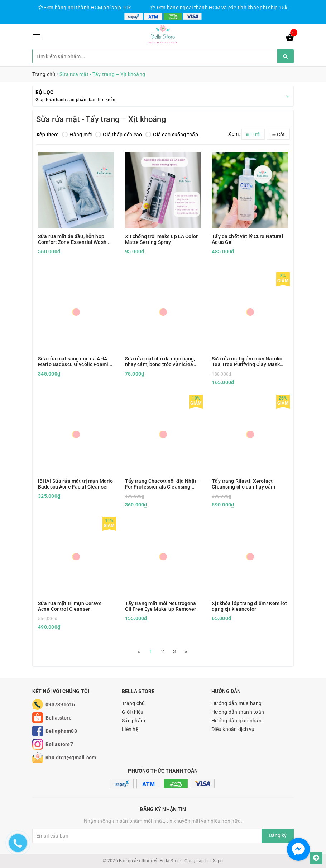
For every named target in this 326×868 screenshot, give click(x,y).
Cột (278, 135)
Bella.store (59, 718)
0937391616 (60, 704)
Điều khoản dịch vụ (233, 729)
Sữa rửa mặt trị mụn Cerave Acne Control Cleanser (70, 606)
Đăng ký (278, 835)
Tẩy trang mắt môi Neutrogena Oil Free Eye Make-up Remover (161, 606)
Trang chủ (133, 703)
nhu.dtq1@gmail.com (71, 758)
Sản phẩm (133, 721)
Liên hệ (130, 729)
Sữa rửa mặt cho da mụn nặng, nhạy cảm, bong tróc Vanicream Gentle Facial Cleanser (161, 362)
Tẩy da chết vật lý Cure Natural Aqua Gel (247, 239)
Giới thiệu (133, 712)
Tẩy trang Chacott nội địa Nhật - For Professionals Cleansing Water (162, 484)
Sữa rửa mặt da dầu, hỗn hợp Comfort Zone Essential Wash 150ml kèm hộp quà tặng (72, 239)
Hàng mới (77, 135)
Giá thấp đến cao (119, 135)
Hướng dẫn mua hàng (237, 703)
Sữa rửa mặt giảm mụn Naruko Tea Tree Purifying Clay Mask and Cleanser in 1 (247, 362)
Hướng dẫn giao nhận (236, 721)
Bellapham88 (61, 731)
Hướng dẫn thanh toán (238, 712)
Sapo (218, 861)
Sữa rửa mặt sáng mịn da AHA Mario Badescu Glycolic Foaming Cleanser (76, 362)
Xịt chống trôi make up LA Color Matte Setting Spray (161, 239)
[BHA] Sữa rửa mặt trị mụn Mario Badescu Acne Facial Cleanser (75, 484)
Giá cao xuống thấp (172, 135)
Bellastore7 (59, 744)
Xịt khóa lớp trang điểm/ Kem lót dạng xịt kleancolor (249, 606)
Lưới (253, 135)
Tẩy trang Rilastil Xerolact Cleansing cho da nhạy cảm (243, 484)
